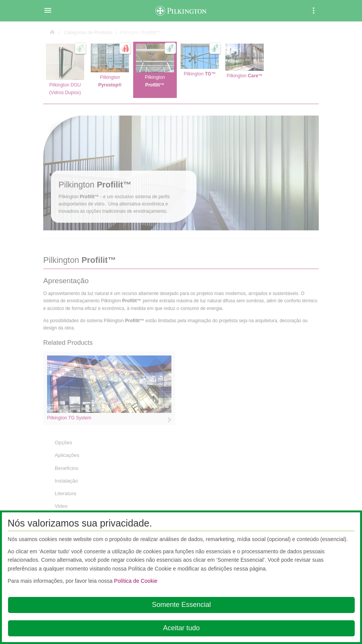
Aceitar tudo (181, 628)
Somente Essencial (181, 605)
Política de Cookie (136, 581)
